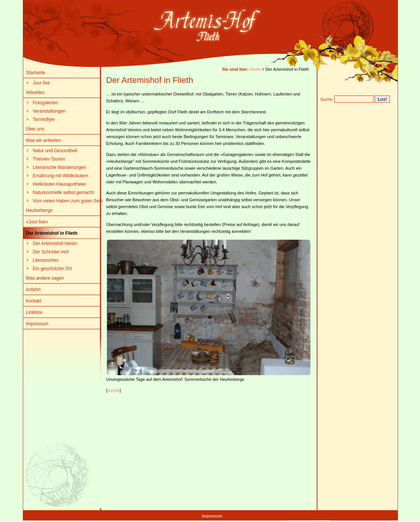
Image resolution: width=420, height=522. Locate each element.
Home (255, 69)
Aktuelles (35, 92)
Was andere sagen (45, 278)
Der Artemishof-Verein (55, 243)
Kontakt (34, 301)
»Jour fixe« (37, 222)
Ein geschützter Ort (52, 269)
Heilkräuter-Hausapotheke (59, 184)
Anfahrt (33, 290)
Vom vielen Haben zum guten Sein (68, 201)
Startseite (36, 73)
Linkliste (34, 312)
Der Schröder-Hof (51, 252)
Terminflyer (44, 119)
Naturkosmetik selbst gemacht (63, 193)
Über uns (35, 129)
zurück (113, 390)
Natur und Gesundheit (55, 151)
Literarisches (46, 260)
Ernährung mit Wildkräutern (60, 176)
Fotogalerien (45, 103)
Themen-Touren (49, 159)
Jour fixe (41, 83)
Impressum (37, 324)
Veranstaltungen (49, 111)
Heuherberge (39, 210)
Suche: (327, 99)
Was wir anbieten (43, 140)
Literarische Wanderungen (59, 167)
